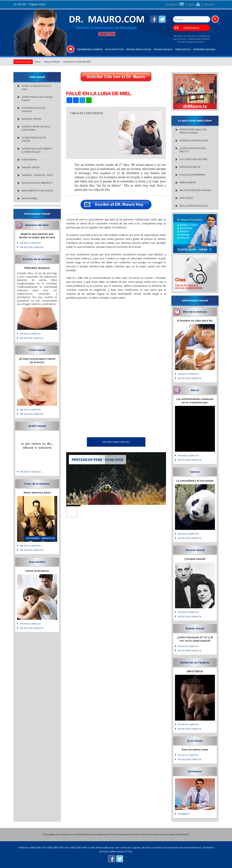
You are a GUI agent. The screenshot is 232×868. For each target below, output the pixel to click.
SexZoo (195, 472)
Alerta (195, 390)
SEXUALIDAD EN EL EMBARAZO (37, 183)
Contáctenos (191, 28)
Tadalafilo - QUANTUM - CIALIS (37, 175)
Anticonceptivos (114, 49)
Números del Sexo (37, 225)
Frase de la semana (37, 484)
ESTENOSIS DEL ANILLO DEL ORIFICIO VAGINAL (193, 131)
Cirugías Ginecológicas (139, 49)
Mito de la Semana (195, 312)
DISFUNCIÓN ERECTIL (190, 167)
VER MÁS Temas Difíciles (116, 442)
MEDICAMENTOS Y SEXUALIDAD (37, 191)
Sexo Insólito (37, 562)
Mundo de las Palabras (195, 662)
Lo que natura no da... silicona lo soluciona (37, 446)
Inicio (38, 62)
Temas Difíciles (183, 49)
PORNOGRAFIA (29, 160)
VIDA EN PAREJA (29, 198)
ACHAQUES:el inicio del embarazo (33, 109)
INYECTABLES (186, 198)
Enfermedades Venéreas (90, 49)
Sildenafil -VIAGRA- (31, 167)
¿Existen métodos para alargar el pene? (37, 98)
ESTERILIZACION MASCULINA (194, 140)
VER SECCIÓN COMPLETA (32, 247)
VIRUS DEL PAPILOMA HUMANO (195, 190)
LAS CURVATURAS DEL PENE (193, 159)
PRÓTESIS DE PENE (87, 460)
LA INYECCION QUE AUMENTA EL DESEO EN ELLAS (37, 150)
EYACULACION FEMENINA (192, 175)
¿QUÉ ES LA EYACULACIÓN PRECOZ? (193, 150)
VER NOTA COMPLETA (30, 243)
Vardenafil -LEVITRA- (32, 119)
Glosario (209, 4)
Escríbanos (172, 4)
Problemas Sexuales (204, 49)
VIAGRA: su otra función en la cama (36, 88)
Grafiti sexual (37, 426)
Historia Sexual (195, 550)
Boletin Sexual (195, 628)
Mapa (191, 4)
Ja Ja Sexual (195, 741)
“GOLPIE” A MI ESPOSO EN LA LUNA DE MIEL (36, 128)
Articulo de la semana (37, 259)
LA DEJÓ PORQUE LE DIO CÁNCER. (34, 139)
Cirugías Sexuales (163, 49)
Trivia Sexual (37, 350)
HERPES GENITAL (188, 182)
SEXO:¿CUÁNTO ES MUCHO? (194, 206)
